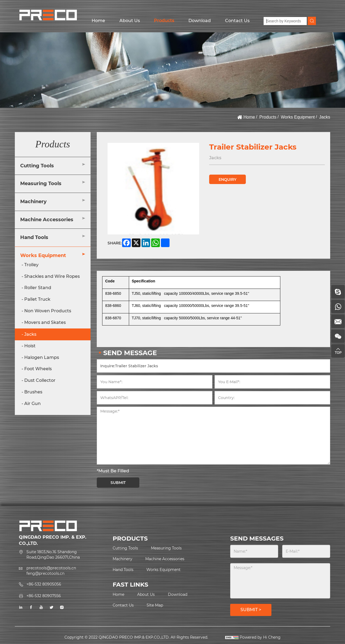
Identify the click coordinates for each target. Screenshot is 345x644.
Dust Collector (40, 380)
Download (200, 21)
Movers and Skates (45, 322)
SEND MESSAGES (257, 539)
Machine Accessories (47, 220)
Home (98, 21)
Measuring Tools (41, 183)
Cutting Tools (37, 166)
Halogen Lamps (42, 357)
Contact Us (237, 21)
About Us (130, 21)
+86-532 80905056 (44, 584)
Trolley (31, 265)
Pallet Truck (37, 299)
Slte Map (155, 605)
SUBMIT (118, 483)
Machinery (33, 202)
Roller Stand (38, 288)
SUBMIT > (251, 610)
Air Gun (32, 404)
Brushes (33, 392)
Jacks (325, 117)
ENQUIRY (227, 179)
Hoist (30, 346)
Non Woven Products (48, 311)
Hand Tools (34, 237)
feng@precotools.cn (45, 573)
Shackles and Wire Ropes (52, 276)
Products (164, 21)
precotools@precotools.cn (51, 568)
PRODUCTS (130, 539)
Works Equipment (298, 117)
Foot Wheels (38, 369)
